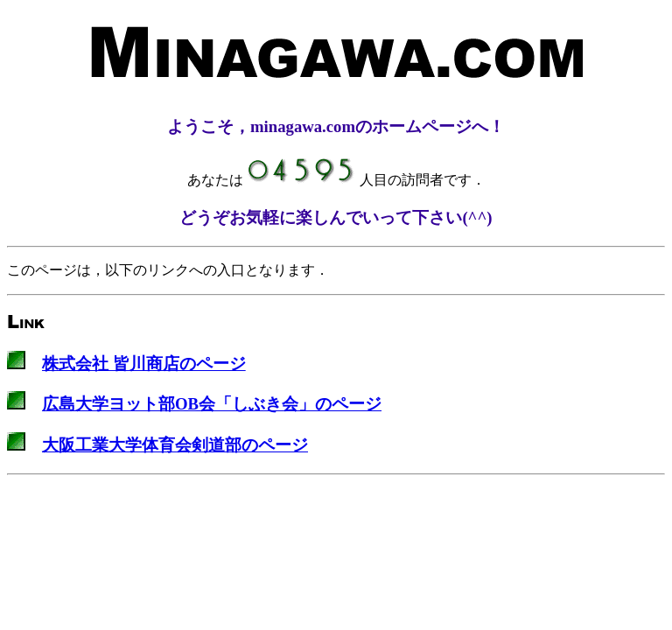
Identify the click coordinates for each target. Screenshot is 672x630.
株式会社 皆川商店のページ (144, 364)
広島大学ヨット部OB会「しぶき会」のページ (212, 404)
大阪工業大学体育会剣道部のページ (175, 445)
